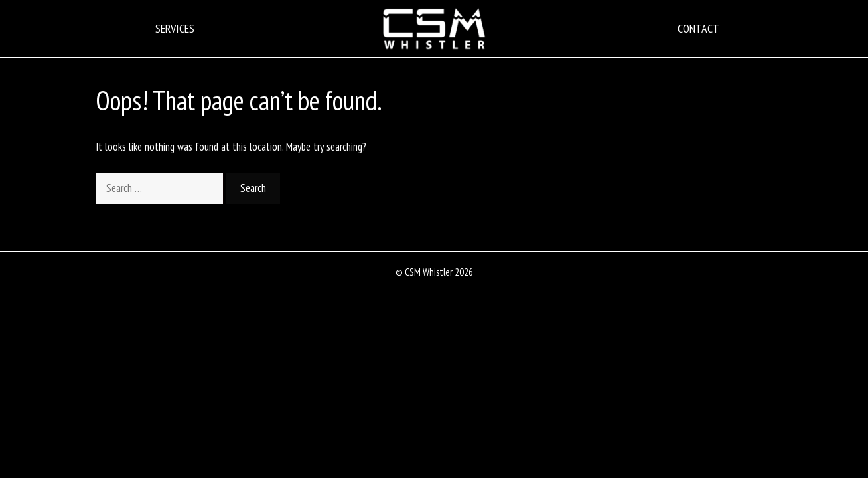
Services (175, 28)
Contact (698, 28)
